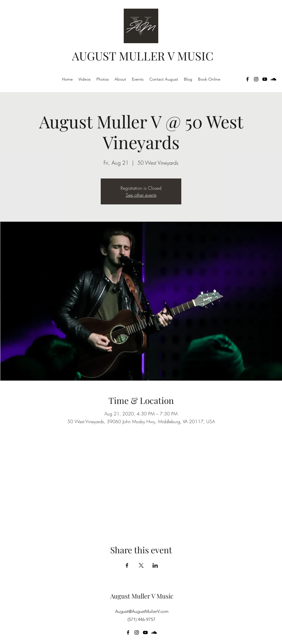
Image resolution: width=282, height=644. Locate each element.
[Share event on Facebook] (127, 565)
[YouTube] (265, 79)
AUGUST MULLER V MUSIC (143, 56)
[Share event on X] (141, 565)
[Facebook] (247, 79)
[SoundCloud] (273, 79)
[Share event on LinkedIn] (155, 565)
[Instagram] (256, 79)
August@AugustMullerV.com (142, 611)
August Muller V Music (142, 596)
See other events (141, 195)
